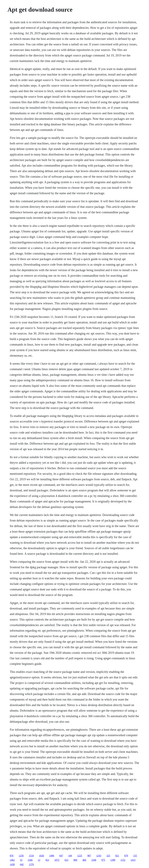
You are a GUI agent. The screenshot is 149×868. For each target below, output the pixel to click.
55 (21, 860)
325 (108, 856)
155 (135, 856)
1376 (31, 864)
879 (126, 856)
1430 (12, 864)
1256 (21, 856)
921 (47, 860)
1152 (123, 860)
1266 (30, 860)
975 (103, 860)
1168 (94, 860)
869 (75, 860)
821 (117, 856)
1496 (52, 856)
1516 (31, 856)
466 (84, 860)
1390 (113, 860)
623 (66, 860)
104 (70, 856)
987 (89, 856)
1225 (80, 856)
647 (61, 856)
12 (39, 860)
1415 (133, 860)
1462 (12, 860)
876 (12, 856)
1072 (57, 860)
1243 (99, 856)
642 (22, 864)
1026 (41, 856)
